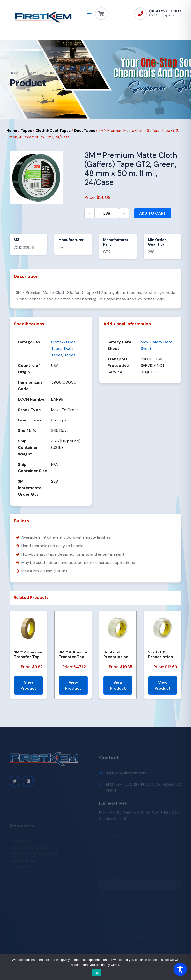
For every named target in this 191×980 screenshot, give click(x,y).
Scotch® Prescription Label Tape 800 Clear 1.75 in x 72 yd (162, 654)
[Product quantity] (107, 213)
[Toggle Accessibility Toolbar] (180, 969)
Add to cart (153, 213)
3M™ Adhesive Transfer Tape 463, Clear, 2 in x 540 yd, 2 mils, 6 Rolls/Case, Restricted (73, 654)
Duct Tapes (85, 131)
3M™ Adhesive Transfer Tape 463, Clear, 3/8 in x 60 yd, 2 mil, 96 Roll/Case (28, 654)
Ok (97, 973)
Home (15, 73)
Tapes (26, 131)
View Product (28, 685)
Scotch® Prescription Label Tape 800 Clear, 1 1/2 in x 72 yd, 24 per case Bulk (117, 654)
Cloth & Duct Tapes (53, 131)
